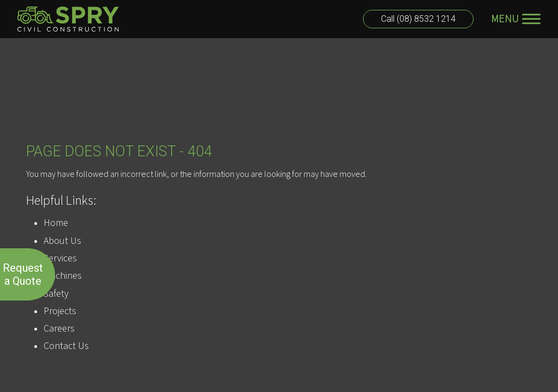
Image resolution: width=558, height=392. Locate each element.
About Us (62, 241)
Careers (59, 329)
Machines (63, 276)
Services (60, 258)
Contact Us (66, 346)
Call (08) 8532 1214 (418, 19)
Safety (56, 294)
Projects (60, 311)
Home (56, 223)
